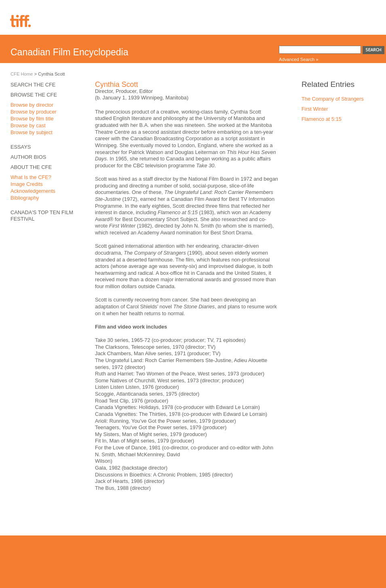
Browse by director (32, 105)
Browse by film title (32, 119)
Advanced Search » (299, 59)
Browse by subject (32, 132)
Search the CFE (33, 85)
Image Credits (27, 184)
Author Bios (28, 157)
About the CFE (31, 167)
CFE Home (22, 74)
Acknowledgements (33, 191)
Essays (21, 147)
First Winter (315, 109)
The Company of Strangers (333, 99)
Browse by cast (28, 125)
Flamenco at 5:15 (322, 119)
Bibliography (25, 198)
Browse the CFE (34, 95)
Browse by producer (34, 112)
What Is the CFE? (31, 177)
